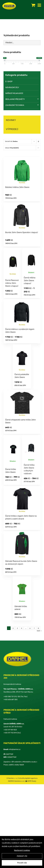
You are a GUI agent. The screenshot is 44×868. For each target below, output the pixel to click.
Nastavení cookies (22, 851)
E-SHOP (9, 81)
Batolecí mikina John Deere (17, 187)
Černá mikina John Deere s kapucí (30, 280)
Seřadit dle (11, 141)
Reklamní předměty (15, 99)
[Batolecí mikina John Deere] (22, 170)
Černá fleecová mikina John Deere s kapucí (12, 283)
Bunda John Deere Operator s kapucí (22, 232)
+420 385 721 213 (10, 697)
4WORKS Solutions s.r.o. (16, 781)
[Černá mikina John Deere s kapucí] (31, 261)
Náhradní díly (12, 87)
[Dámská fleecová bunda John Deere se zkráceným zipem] (22, 544)
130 (19, 697)
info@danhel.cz (15, 749)
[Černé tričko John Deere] (13, 450)
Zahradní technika (15, 105)
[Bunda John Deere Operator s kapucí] (22, 216)
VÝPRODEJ (12, 129)
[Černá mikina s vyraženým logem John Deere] (22, 312)
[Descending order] (38, 141)
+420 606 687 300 (11, 700)
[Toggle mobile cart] (33, 5)
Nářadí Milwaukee (14, 93)
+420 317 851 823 (10, 730)
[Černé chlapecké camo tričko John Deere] (22, 403)
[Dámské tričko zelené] (22, 589)
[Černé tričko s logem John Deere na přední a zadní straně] (22, 499)
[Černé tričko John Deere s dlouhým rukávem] (31, 448)
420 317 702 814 (11, 733)
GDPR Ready (32, 781)
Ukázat (12, 148)
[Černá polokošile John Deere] (22, 358)
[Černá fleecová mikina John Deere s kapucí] (13, 262)
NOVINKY (11, 120)
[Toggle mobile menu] (40, 5)
